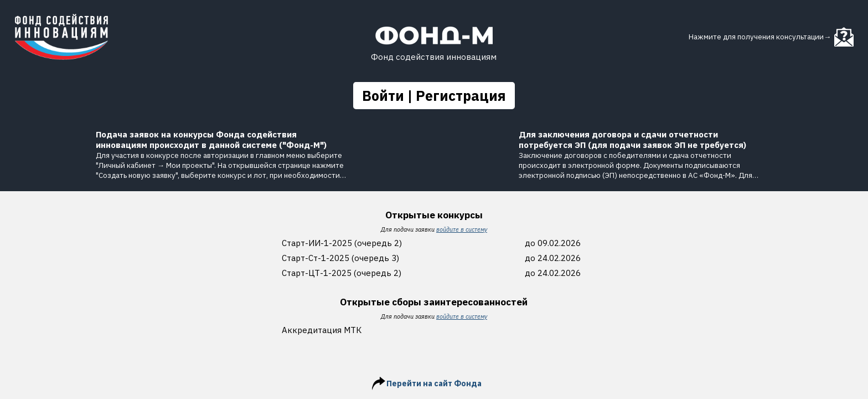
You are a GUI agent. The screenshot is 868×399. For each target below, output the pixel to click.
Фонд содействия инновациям (434, 57)
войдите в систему (462, 229)
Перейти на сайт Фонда (434, 383)
